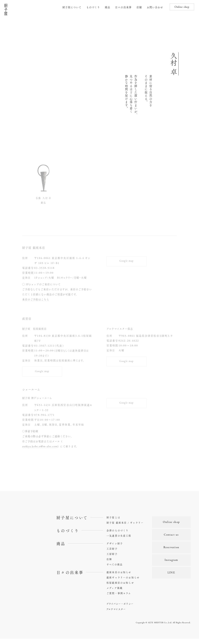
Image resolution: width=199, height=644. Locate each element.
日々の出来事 (123, 7)
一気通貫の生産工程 (119, 541)
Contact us (171, 540)
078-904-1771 (44, 420)
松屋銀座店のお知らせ (120, 588)
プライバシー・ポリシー (120, 609)
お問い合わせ (155, 7)
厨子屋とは (113, 523)
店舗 (139, 7)
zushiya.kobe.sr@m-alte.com (40, 452)
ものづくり (93, 7)
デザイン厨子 (115, 549)
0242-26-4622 (129, 341)
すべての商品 (115, 570)
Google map (127, 260)
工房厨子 (112, 559)
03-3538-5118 (44, 268)
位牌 (109, 564)
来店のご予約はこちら (36, 299)
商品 (107, 7)
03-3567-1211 (44, 346)
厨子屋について (72, 7)
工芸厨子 (112, 554)
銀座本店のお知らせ (119, 578)
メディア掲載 (115, 593)
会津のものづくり (117, 536)
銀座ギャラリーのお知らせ (123, 583)
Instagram (171, 565)
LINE (171, 578)
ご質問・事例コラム (119, 599)
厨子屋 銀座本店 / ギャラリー (125, 528)
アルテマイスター (116, 614)
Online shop (182, 7)
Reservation (171, 553)
